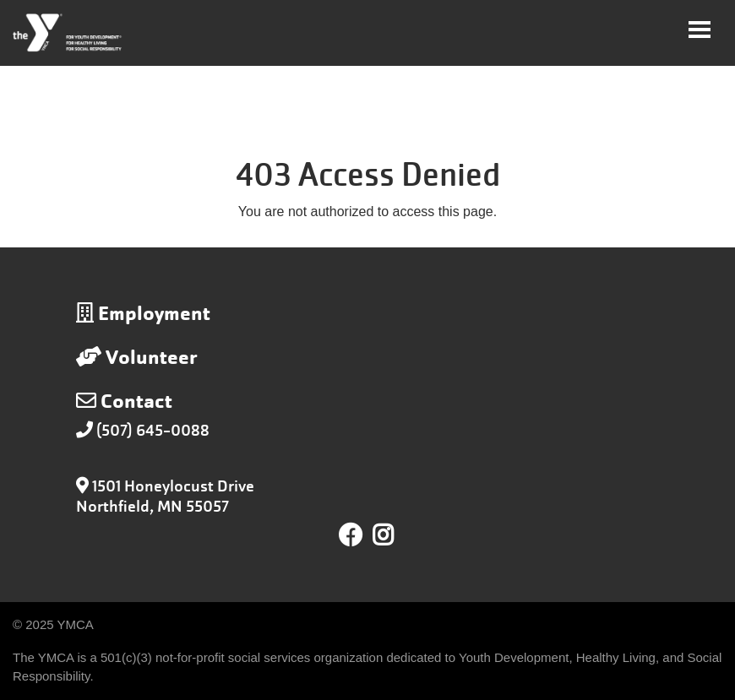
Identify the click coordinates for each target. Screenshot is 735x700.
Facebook (351, 535)
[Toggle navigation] (700, 30)
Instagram (395, 535)
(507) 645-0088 (153, 430)
